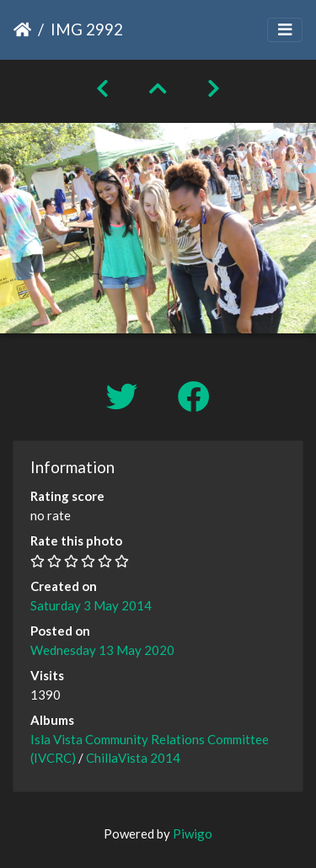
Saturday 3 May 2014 (91, 605)
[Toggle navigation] (285, 30)
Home (22, 29)
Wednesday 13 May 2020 (102, 650)
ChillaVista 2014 (133, 758)
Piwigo (193, 833)
